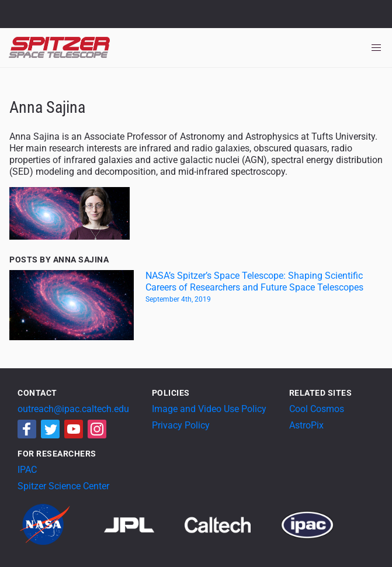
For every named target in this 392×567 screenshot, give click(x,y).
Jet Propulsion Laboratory (77, 9)
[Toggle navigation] (376, 48)
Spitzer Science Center (63, 486)
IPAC (27, 470)
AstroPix (306, 425)
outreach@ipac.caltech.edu (73, 409)
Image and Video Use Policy (209, 409)
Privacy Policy (181, 425)
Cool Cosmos (317, 409)
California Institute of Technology (77, 19)
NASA (22, 14)
